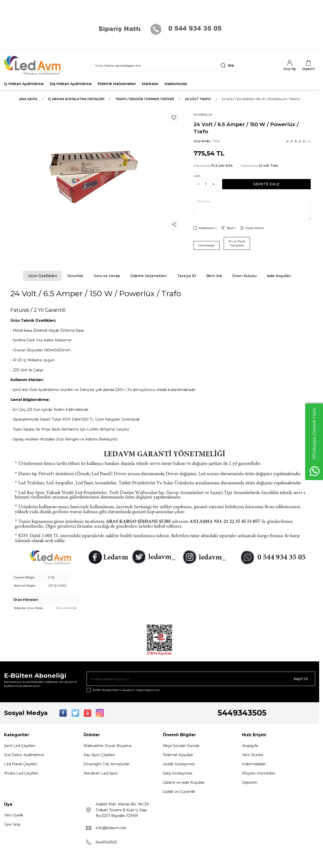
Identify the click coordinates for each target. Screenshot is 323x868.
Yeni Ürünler (253, 755)
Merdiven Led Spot (101, 773)
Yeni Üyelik (14, 815)
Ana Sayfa (28, 99)
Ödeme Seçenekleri (148, 276)
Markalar (150, 84)
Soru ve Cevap (107, 276)
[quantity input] (206, 184)
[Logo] (35, 65)
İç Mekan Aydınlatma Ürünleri (76, 99)
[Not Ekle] (252, 208)
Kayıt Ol (301, 679)
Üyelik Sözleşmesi (179, 764)
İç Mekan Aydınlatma (24, 84)
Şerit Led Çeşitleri (20, 746)
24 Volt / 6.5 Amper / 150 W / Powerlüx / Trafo (261, 99)
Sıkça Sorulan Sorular (181, 746)
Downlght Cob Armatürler (107, 764)
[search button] (227, 65)
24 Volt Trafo (198, 99)
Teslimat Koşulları (178, 755)
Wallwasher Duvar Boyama (107, 746)
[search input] (164, 65)
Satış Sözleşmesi (177, 773)
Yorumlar (75, 276)
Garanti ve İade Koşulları (184, 782)
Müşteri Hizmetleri (259, 773)
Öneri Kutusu (244, 276)
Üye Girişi (12, 824)
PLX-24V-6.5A (222, 166)
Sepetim (250, 782)
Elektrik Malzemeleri (117, 84)
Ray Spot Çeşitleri (99, 755)
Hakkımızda (176, 84)
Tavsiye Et (187, 276)
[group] (94, 171)
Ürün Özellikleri (43, 276)
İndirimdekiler (254, 764)
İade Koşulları (279, 276)
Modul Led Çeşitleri (21, 773)
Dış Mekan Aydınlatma (71, 84)
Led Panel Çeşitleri (21, 764)
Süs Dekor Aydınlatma (24, 755)
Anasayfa (250, 746)
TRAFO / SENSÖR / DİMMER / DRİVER (145, 99)
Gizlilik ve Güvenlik (179, 792)
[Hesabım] (290, 65)
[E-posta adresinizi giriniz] (201, 679)
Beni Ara (214, 276)
